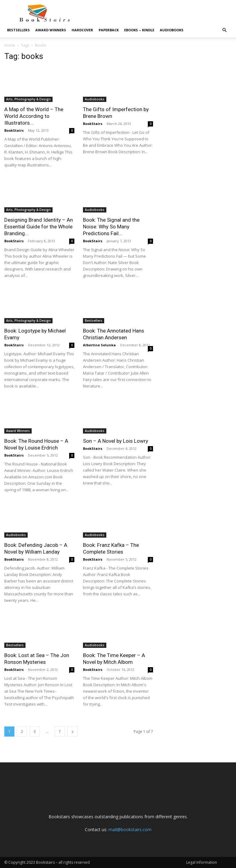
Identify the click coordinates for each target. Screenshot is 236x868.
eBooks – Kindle (139, 30)
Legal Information (202, 862)
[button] (224, 30)
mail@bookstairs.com (130, 829)
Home (10, 45)
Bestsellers (18, 30)
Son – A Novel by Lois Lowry (116, 441)
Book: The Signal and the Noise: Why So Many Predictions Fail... (111, 227)
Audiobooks (172, 30)
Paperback (109, 30)
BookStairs (14, 130)
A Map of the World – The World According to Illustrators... (34, 116)
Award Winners (51, 30)
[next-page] (73, 732)
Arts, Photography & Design (28, 99)
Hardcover (82, 30)
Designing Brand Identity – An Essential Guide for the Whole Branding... (39, 227)
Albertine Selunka (99, 345)
